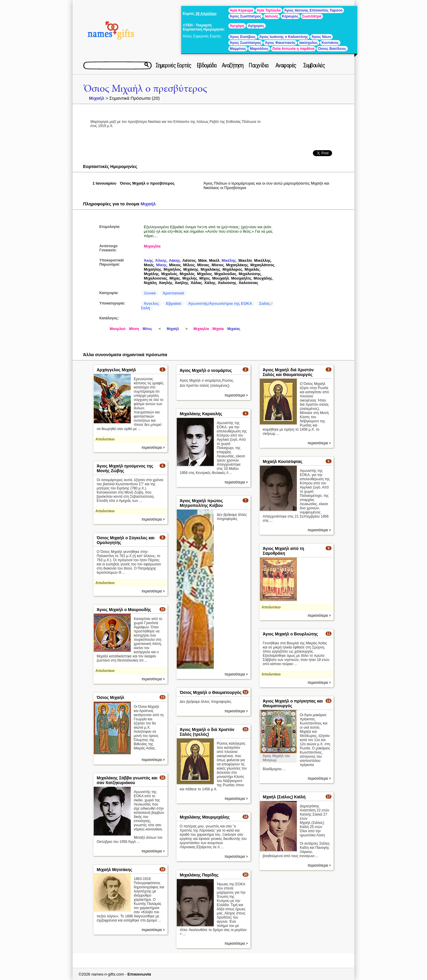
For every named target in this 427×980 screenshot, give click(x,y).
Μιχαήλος (172, 269)
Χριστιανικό (173, 293)
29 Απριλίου (206, 14)
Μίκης (162, 265)
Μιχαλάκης (211, 269)
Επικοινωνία (139, 974)
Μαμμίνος (238, 49)
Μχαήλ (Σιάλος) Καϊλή (284, 797)
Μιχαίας (234, 329)
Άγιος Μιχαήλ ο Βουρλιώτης (290, 634)
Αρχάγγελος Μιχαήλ (116, 370)
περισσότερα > (153, 448)
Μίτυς (147, 329)
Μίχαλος (204, 274)
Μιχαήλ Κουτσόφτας (283, 462)
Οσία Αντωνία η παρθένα (293, 49)
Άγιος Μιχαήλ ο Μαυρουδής (124, 610)
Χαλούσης (227, 283)
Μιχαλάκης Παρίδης (199, 875)
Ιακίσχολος (309, 43)
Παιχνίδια (258, 65)
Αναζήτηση (233, 65)
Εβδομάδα (207, 65)
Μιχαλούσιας (156, 278)
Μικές (149, 265)
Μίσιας (203, 265)
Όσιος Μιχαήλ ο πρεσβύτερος (145, 89)
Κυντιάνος (330, 43)
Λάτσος (189, 260)
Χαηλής (166, 283)
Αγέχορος (256, 26)
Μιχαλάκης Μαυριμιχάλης (205, 817)
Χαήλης (182, 283)
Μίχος (205, 278)
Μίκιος (175, 265)
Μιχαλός (187, 274)
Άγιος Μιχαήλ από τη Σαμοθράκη (283, 551)
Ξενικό (150, 293)
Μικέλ (214, 260)
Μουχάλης (263, 278)
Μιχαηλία (152, 246)
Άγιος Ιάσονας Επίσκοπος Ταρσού (314, 10)
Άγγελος (151, 303)
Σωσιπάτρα (312, 16)
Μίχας (175, 278)
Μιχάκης (191, 269)
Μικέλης (229, 260)
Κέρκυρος (290, 16)
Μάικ (203, 260)
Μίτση (134, 329)
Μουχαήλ (221, 278)
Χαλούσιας (249, 283)
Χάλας (196, 283)
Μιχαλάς (252, 269)
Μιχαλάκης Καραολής (201, 414)
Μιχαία (218, 329)
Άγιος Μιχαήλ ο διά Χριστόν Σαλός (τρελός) (207, 732)
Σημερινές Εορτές (173, 65)
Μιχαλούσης (250, 274)
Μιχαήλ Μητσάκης (114, 870)
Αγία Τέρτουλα (269, 10)
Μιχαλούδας (226, 274)
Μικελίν (245, 260)
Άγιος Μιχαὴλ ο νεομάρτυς (206, 370)
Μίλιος (189, 265)
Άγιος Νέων (321, 37)
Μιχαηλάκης (237, 265)
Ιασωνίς (271, 16)
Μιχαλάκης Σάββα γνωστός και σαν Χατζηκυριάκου (127, 780)
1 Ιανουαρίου (104, 183)
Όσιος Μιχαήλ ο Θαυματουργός (211, 692)
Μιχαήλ (97, 98)
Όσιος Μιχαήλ (110, 697)
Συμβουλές (314, 65)
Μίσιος (218, 265)
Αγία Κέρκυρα (242, 10)
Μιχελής (190, 278)
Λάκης (175, 260)
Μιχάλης (151, 274)
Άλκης (161, 260)
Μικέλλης (263, 260)
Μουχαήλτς (241, 278)
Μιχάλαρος (232, 269)
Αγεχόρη (237, 26)
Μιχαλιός (169, 274)
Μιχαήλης (153, 269)
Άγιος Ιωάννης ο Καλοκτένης (284, 37)
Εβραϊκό (174, 303)
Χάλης (210, 283)
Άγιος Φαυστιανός (280, 43)
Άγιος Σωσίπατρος (246, 16)
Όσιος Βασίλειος (332, 49)
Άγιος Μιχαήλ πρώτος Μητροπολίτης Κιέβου (201, 503)
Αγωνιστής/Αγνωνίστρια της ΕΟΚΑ (220, 303)
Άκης (148, 260)
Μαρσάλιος (259, 49)
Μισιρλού (118, 329)
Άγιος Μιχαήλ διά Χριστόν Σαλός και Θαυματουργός (288, 372)
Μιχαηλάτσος (262, 265)
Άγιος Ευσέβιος (243, 37)
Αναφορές (286, 65)
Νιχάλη (150, 283)
